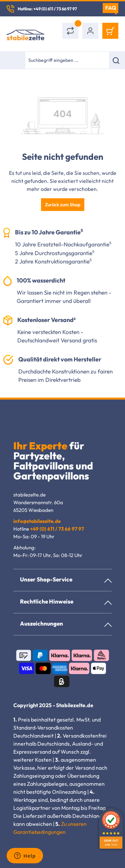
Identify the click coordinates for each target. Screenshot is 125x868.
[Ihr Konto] (90, 31)
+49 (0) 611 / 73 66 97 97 (57, 529)
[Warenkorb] (110, 31)
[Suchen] (117, 60)
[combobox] (67, 60)
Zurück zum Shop (63, 205)
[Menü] (16, 60)
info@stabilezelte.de (37, 521)
